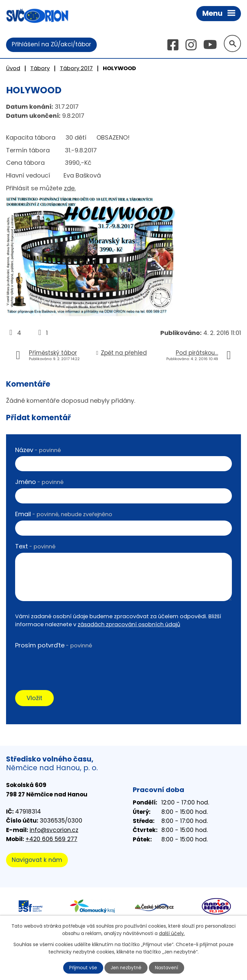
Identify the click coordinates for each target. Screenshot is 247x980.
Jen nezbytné (126, 968)
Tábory (40, 69)
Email (64, 514)
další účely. (172, 933)
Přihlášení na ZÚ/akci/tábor (51, 45)
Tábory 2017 (76, 69)
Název (38, 450)
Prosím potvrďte (54, 646)
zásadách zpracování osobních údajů (129, 625)
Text (35, 547)
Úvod (13, 69)
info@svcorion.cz (54, 831)
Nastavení (167, 968)
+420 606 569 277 (51, 840)
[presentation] (66, 665)
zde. (70, 188)
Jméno (39, 482)
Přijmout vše (82, 968)
